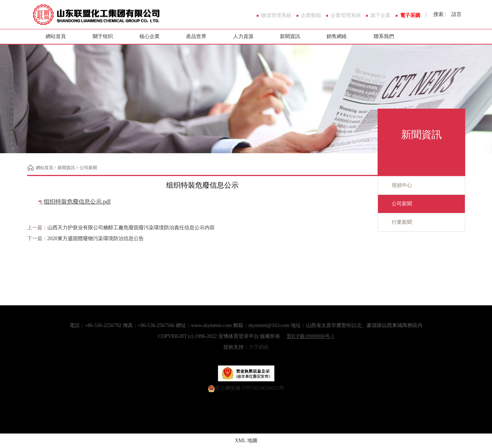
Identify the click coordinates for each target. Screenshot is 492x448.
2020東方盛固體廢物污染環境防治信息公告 (96, 238)
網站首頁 (56, 36)
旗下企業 (380, 16)
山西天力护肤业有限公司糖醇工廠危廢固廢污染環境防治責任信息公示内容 (131, 228)
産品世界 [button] (196, 36)
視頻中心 (395, 185)
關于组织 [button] (103, 36)
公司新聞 (88, 168)
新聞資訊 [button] (290, 36)
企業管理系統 (346, 16)
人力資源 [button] (243, 36)
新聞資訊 (66, 168)
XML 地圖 (246, 441)
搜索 (438, 14)
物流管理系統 (276, 16)
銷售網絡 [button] (337, 36)
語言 (456, 14)
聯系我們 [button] (384, 36)
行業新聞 (395, 222)
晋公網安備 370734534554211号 (250, 388)
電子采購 (410, 16)
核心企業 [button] (150, 36)
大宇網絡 (259, 347)
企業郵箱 (311, 16)
